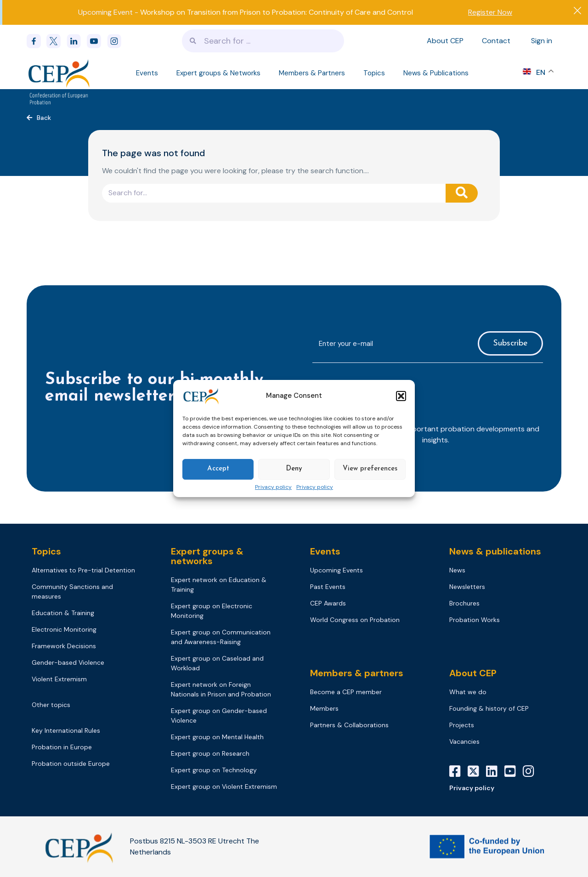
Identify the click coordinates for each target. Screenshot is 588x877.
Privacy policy (273, 487)
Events (147, 73)
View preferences (370, 469)
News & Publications (436, 73)
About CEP (445, 41)
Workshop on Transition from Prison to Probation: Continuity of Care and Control (277, 12)
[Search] (462, 193)
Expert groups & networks (207, 556)
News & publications (495, 551)
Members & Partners (312, 73)
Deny (294, 469)
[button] (401, 396)
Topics (374, 73)
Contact (496, 41)
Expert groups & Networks (218, 73)
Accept (218, 469)
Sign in (542, 41)
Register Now (490, 12)
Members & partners (357, 673)
